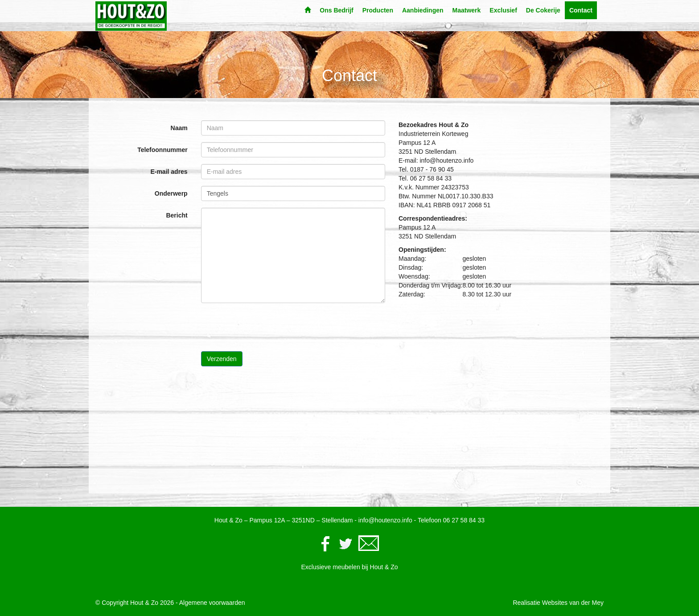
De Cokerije (543, 10)
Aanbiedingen (423, 10)
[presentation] (269, 327)
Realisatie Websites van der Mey (558, 603)
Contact (581, 10)
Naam (179, 128)
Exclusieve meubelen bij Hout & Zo (349, 567)
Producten (378, 10)
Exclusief (503, 10)
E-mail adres (169, 172)
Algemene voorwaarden (212, 603)
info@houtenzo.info (385, 520)
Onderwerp (171, 193)
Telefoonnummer (162, 150)
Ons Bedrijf (336, 10)
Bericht (177, 215)
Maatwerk (467, 10)
